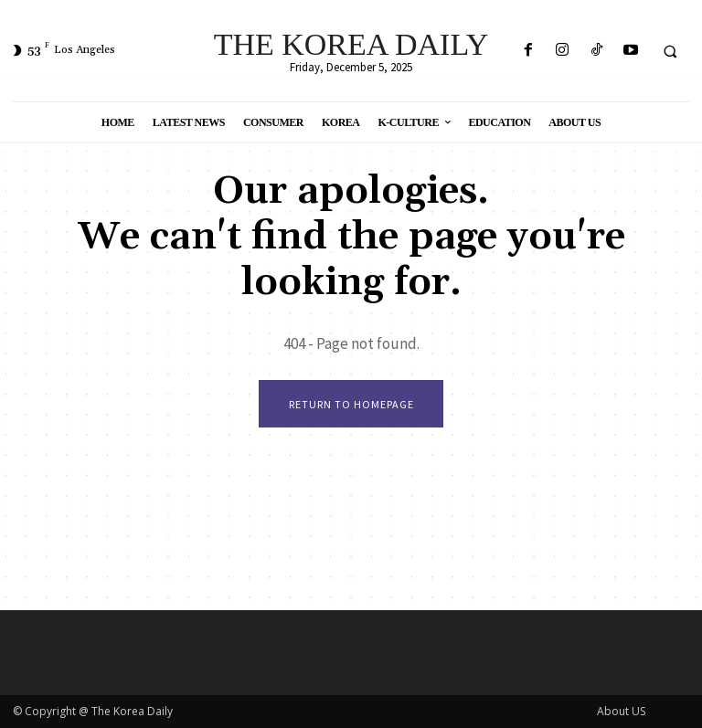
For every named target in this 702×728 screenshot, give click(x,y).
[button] (670, 51)
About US (621, 711)
